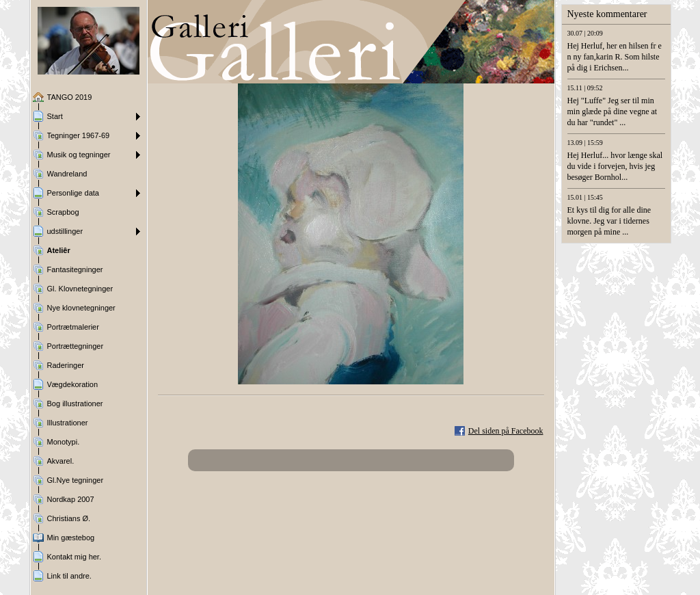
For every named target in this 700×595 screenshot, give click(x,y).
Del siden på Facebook (506, 431)
